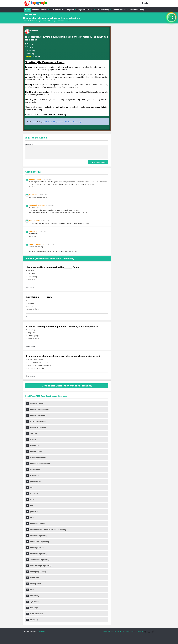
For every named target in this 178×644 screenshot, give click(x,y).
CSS (30, 506)
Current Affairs (58, 10)
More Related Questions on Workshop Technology (67, 386)
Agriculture (33, 602)
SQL (30, 488)
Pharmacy (32, 620)
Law (30, 590)
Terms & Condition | (117, 631)
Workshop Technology (74, 122)
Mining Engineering (36, 572)
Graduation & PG (120, 10)
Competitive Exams (41, 10)
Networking (33, 469)
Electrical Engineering (37, 536)
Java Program (34, 481)
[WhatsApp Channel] (171, 17)
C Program (33, 475)
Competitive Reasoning (38, 409)
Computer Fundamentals (38, 463)
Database (32, 494)
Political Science (35, 614)
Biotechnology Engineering (39, 566)
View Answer (31, 287)
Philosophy (33, 596)
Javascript (32, 512)
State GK (32, 433)
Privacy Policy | (130, 631)
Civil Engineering (35, 548)
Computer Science (36, 524)
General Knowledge (36, 427)
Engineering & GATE (87, 10)
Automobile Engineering (38, 560)
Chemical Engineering (37, 554)
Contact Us (139, 631)
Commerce (33, 578)
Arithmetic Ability (35, 403)
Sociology (32, 608)
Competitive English (36, 415)
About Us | (106, 631)
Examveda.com (42, 631)
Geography (33, 445)
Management (34, 584)
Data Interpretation (36, 421)
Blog (142, 10)
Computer (71, 10)
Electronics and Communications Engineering (46, 530)
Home (28, 10)
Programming (104, 10)
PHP (30, 518)
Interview (134, 10)
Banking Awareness (36, 457)
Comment (30, 144)
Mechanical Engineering (54, 122)
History (31, 439)
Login (145, 3)
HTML (31, 500)
